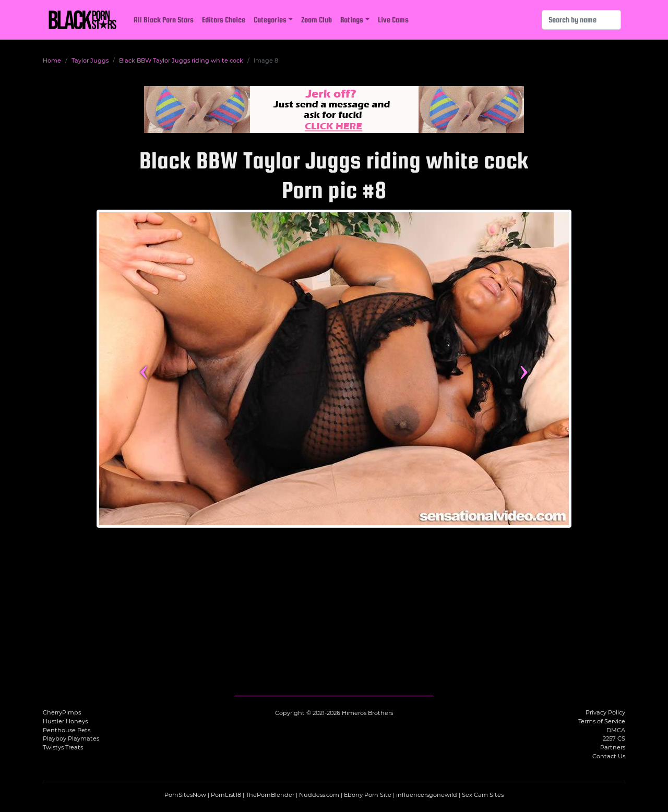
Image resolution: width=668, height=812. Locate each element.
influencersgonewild (427, 795)
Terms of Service (602, 721)
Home (52, 60)
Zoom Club (317, 20)
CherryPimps (62, 712)
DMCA (616, 730)
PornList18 (226, 795)
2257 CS (614, 738)
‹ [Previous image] (144, 369)
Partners (613, 747)
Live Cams (393, 20)
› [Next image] (524, 369)
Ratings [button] (352, 20)
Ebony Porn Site (368, 795)
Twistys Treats (63, 747)
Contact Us (609, 756)
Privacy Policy (605, 712)
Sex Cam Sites (483, 795)
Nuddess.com (319, 795)
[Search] (581, 20)
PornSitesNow (185, 795)
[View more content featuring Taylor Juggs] (334, 369)
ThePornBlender (270, 795)
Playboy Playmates (71, 738)
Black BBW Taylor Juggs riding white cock (181, 60)
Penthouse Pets (67, 730)
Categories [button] (270, 20)
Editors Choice (224, 20)
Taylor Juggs (90, 60)
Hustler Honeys (65, 721)
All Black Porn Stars (164, 20)
